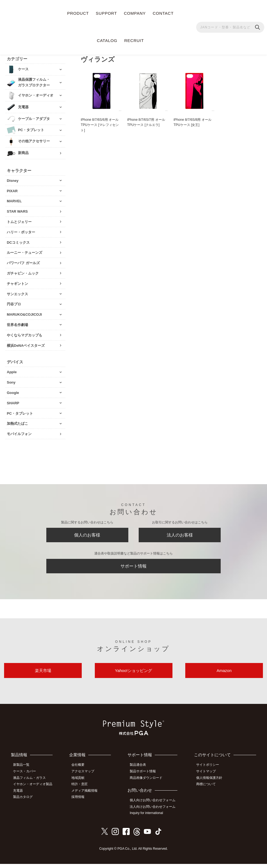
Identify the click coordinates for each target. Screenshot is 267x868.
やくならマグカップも (25, 333)
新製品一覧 (23, 771)
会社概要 (81, 771)
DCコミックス (18, 240)
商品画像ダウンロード (148, 783)
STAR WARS (17, 209)
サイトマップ (208, 777)
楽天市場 (43, 675)
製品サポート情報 (145, 777)
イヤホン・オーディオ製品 (35, 789)
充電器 (20, 795)
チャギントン (17, 281)
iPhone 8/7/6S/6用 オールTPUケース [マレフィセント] (101, 123)
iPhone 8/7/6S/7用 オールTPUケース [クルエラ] (147, 120)
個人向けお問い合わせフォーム (155, 805)
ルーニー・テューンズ (25, 251)
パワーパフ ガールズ (23, 261)
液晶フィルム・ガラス (31, 783)
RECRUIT (134, 40)
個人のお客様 (87, 534)
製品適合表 (140, 771)
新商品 (23, 151)
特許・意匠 (83, 789)
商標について (208, 789)
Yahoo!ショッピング (133, 675)
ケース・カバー (26, 777)
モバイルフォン (19, 432)
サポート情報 (133, 568)
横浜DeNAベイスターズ (26, 343)
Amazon (224, 675)
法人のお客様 (180, 534)
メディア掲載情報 (87, 795)
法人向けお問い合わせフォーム (155, 812)
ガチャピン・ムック (23, 271)
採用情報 (81, 801)
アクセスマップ (86, 777)
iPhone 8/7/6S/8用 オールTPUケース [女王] (194, 120)
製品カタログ (25, 801)
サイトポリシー (210, 771)
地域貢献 (81, 783)
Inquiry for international (149, 818)
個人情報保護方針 (211, 783)
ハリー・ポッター (21, 230)
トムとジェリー (19, 220)
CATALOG (107, 40)
